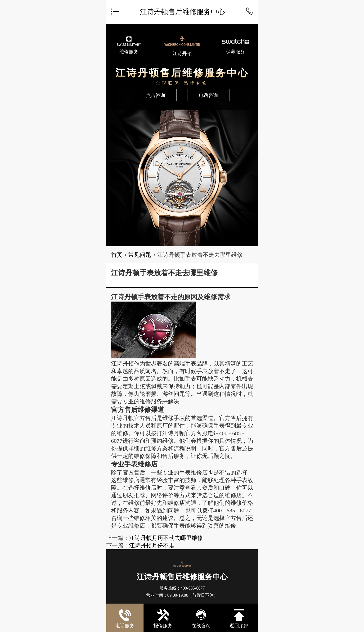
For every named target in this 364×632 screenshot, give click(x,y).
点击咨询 (156, 95)
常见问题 (140, 255)
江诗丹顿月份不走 (152, 546)
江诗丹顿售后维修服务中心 (182, 12)
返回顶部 (239, 618)
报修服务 (163, 618)
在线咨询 (201, 618)
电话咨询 (208, 95)
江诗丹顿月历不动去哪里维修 (166, 538)
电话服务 (125, 617)
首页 (117, 255)
